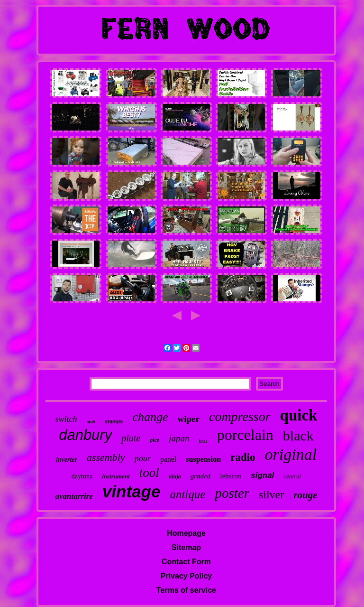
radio (243, 457)
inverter (67, 460)
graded (201, 476)
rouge (305, 495)
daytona (82, 476)
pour (143, 458)
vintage (132, 491)
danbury (85, 435)
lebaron (231, 476)
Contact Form (186, 562)
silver (271, 495)
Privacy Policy (187, 576)
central (292, 476)
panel (168, 459)
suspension (203, 459)
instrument (116, 476)
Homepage (186, 533)
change (150, 417)
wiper (189, 419)
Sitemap (186, 547)
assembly (106, 457)
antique (187, 494)
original (291, 454)
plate (131, 438)
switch (66, 419)
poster (232, 493)
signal (262, 475)
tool (149, 473)
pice (155, 440)
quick (299, 415)
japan (179, 438)
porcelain (245, 435)
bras (203, 441)
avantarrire (74, 496)
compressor (240, 416)
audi (91, 422)
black (298, 435)
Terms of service (186, 590)
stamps (114, 421)
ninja (175, 476)
